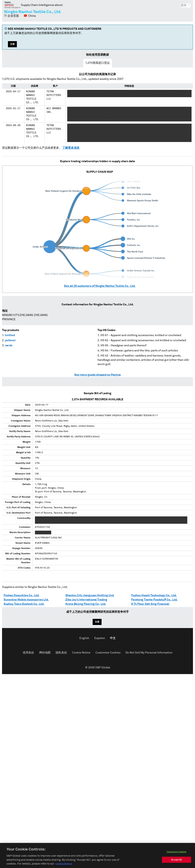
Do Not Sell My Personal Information (149, 653)
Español (100, 638)
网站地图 (45, 653)
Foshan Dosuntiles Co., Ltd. (22, 595)
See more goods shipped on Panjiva (97, 375)
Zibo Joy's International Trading (86, 600)
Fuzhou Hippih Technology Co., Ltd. (154, 595)
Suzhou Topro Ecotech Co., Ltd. (24, 604)
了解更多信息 (71, 148)
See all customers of (100, 286)
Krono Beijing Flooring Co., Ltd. (86, 604)
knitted (10, 335)
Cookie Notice (81, 653)
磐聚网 (12, 5)
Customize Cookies (108, 653)
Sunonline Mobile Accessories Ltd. (26, 600)
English (84, 638)
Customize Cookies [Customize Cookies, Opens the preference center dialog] (177, 853)
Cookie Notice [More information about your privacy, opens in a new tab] (64, 865)
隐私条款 (61, 653)
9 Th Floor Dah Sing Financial (150, 604)
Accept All (177, 861)
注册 (12, 44)
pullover (10, 340)
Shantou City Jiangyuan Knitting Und (90, 595)
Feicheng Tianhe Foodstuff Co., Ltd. (154, 600)
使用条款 (28, 653)
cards (9, 345)
